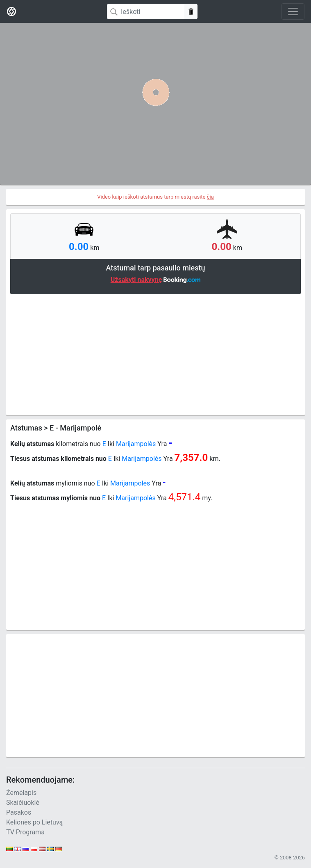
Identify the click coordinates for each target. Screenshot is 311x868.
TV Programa (25, 832)
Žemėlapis (21, 793)
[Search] (146, 11)
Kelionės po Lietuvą (34, 822)
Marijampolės (136, 444)
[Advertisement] (155, 354)
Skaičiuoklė (23, 803)
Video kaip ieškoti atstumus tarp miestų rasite (155, 197)
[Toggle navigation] (293, 11)
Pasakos (19, 812)
